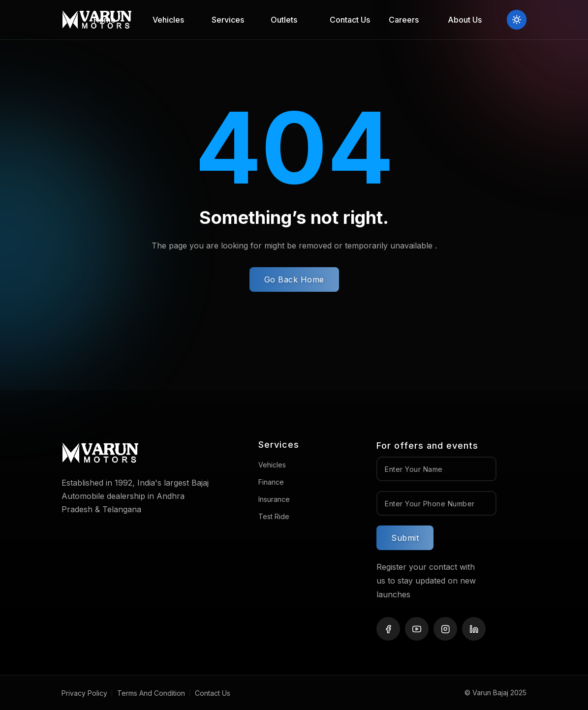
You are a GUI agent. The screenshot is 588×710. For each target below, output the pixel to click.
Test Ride (274, 516)
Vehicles (168, 20)
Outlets (284, 20)
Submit (405, 538)
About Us (465, 20)
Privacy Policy (84, 693)
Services (228, 20)
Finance (271, 482)
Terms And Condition (151, 693)
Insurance (274, 499)
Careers (404, 20)
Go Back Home (294, 279)
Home (105, 20)
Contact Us (350, 20)
